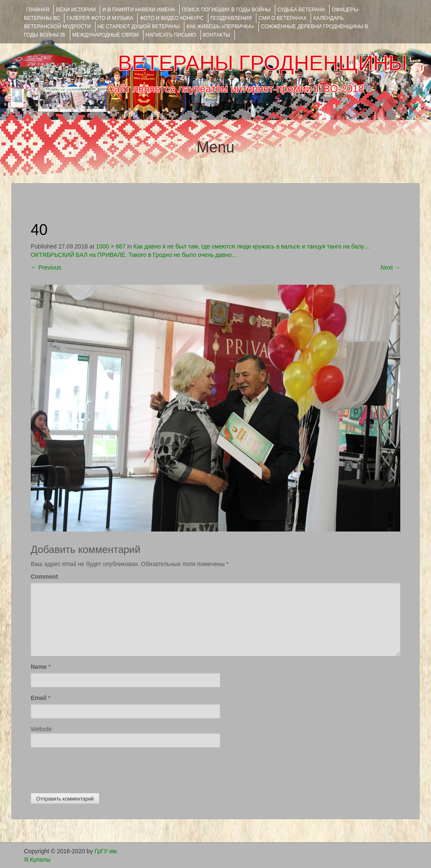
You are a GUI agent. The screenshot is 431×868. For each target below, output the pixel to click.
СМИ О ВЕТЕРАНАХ (282, 18)
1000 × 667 (111, 246)
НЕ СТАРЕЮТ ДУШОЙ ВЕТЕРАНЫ (139, 27)
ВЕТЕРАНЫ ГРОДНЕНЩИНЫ (262, 63)
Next (390, 267)
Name (39, 667)
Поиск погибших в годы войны (226, 10)
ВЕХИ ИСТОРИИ (76, 10)
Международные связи (106, 35)
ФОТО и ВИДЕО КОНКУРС (172, 18)
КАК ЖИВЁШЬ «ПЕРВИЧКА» (220, 27)
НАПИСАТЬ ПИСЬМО (171, 35)
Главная (38, 10)
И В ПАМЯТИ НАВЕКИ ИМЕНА (139, 10)
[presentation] (95, 768)
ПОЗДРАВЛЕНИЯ (231, 18)
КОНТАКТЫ (217, 35)
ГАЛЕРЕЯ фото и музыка (100, 18)
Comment (44, 577)
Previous (46, 267)
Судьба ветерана (301, 10)
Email (39, 698)
